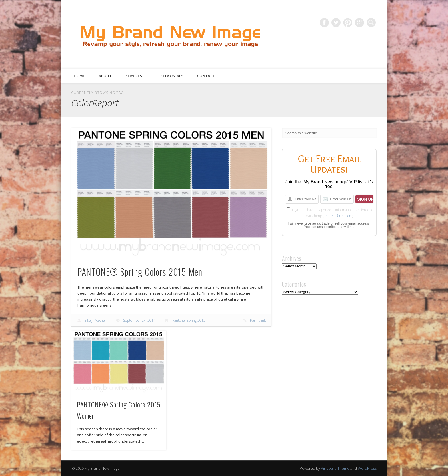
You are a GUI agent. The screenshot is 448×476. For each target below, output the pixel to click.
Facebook (324, 23)
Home (79, 76)
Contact (206, 76)
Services (134, 76)
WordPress (367, 468)
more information (338, 216)
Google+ (359, 23)
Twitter (336, 23)
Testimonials (170, 76)
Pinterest (348, 23)
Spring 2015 (196, 320)
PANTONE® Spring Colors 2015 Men (140, 272)
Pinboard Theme (335, 468)
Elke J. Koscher (95, 320)
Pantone (179, 320)
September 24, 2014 (139, 320)
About (105, 76)
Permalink (258, 320)
